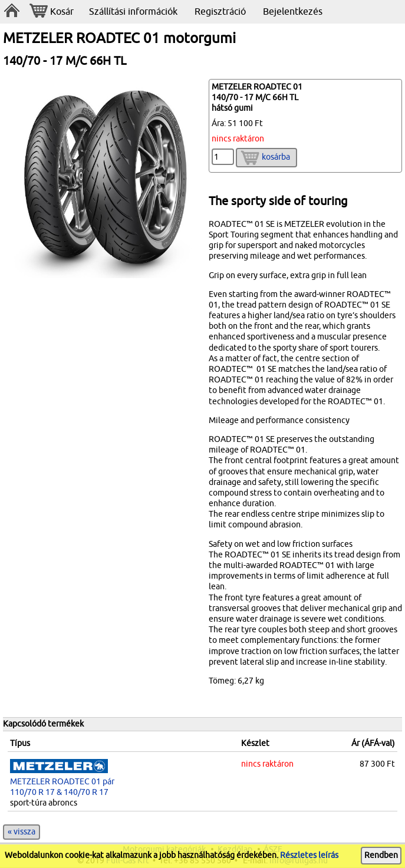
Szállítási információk (133, 12)
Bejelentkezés (293, 12)
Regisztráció (220, 12)
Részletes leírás (309, 855)
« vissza (22, 832)
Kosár (52, 12)
